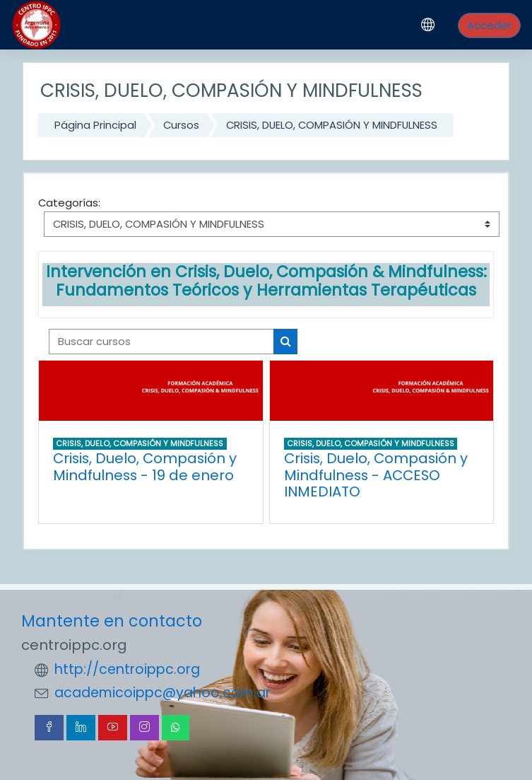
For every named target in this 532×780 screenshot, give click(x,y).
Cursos (181, 125)
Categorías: (69, 203)
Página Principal (95, 125)
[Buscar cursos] (161, 342)
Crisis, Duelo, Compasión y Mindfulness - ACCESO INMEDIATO (376, 475)
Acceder (489, 25)
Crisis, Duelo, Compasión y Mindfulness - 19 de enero (145, 467)
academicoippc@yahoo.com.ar (162, 693)
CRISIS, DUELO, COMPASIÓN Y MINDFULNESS (332, 125)
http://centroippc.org (127, 669)
